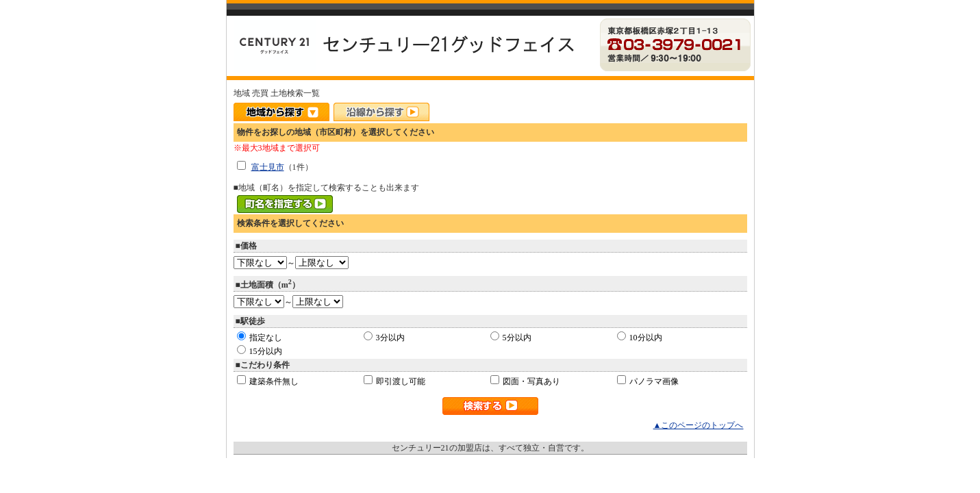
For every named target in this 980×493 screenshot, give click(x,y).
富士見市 (268, 167)
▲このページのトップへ (699, 425)
